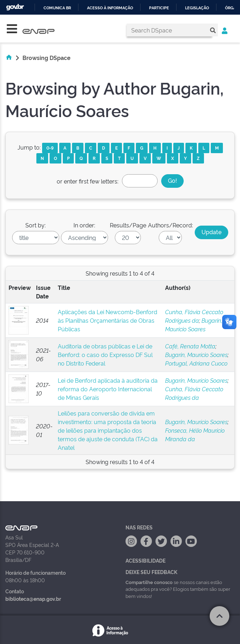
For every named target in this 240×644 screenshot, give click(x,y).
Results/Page (128, 225)
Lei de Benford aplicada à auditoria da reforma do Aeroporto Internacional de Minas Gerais (108, 389)
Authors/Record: (170, 225)
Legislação (197, 8)
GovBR (15, 7)
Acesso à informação (110, 8)
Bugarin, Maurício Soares (196, 354)
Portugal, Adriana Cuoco (196, 363)
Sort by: (35, 225)
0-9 (50, 148)
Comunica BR (57, 8)
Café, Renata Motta (190, 346)
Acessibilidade (145, 560)
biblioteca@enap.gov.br (33, 598)
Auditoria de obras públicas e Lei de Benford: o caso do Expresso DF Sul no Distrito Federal (105, 354)
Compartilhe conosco (149, 582)
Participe (159, 8)
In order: (84, 225)
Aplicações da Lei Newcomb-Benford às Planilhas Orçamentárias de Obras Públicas (108, 320)
